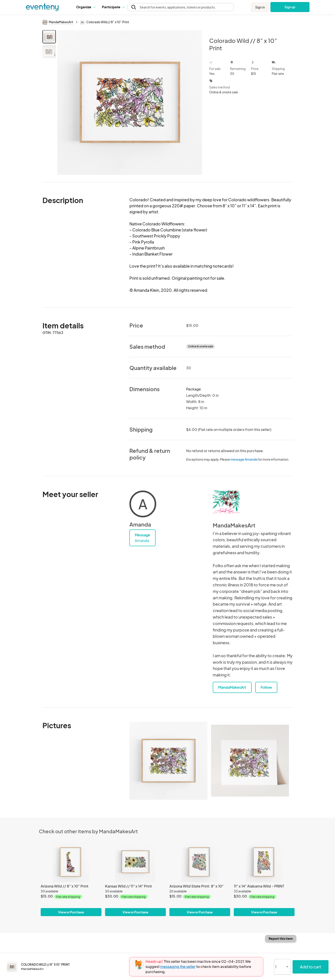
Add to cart (311, 967)
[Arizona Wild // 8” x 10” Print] (71, 862)
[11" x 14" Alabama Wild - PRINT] (264, 862)
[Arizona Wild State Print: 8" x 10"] (200, 862)
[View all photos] (130, 102)
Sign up (290, 7)
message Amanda (244, 459)
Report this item (281, 938)
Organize (86, 7)
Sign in (260, 7)
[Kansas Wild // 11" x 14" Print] (135, 862)
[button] (86, 7)
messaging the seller (178, 966)
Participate (113, 7)
